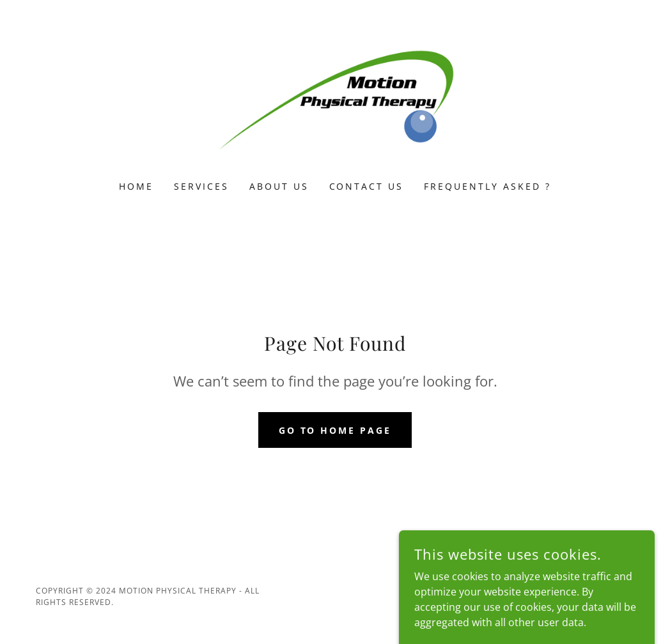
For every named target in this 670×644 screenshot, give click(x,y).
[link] (335, 98)
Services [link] (201, 186)
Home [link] (136, 186)
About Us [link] (279, 186)
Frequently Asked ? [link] (487, 186)
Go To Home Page (335, 430)
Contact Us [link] (367, 186)
